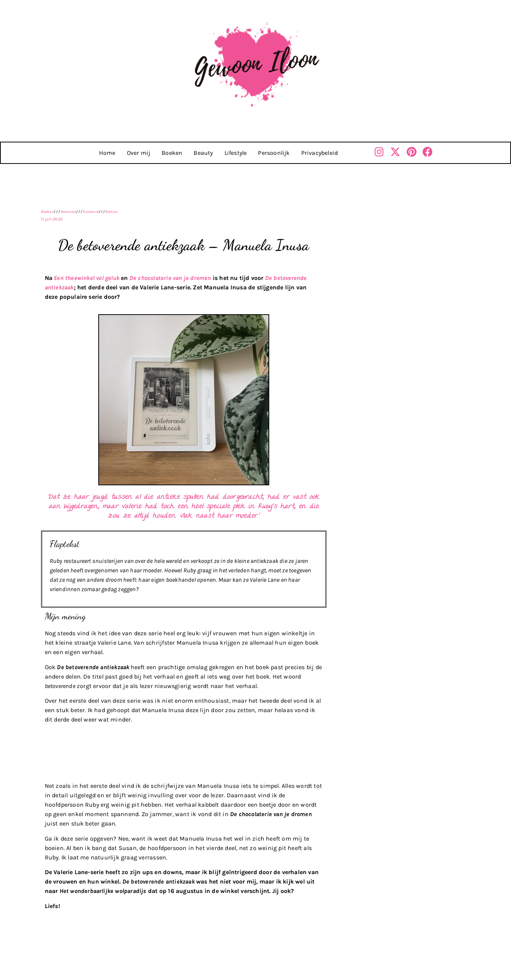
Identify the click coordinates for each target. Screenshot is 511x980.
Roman (112, 212)
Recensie (69, 212)
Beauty (203, 153)
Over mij (139, 153)
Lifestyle (236, 153)
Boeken (172, 153)
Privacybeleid (320, 153)
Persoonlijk (274, 153)
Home (107, 153)
